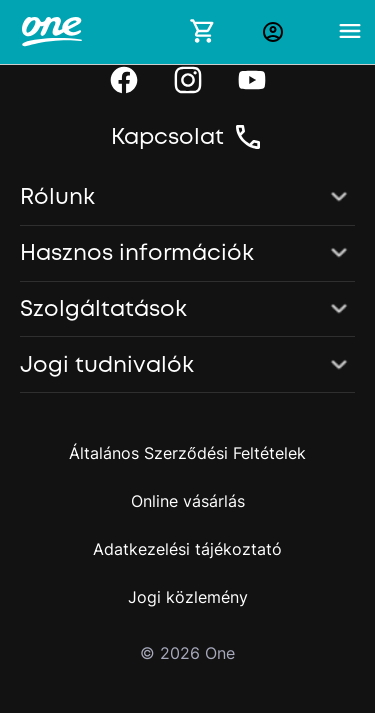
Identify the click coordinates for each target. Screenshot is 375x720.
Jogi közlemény (188, 597)
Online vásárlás (188, 501)
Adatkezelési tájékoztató (187, 549)
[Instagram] (188, 80)
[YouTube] (252, 80)
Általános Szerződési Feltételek (187, 453)
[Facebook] (124, 80)
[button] (187, 198)
